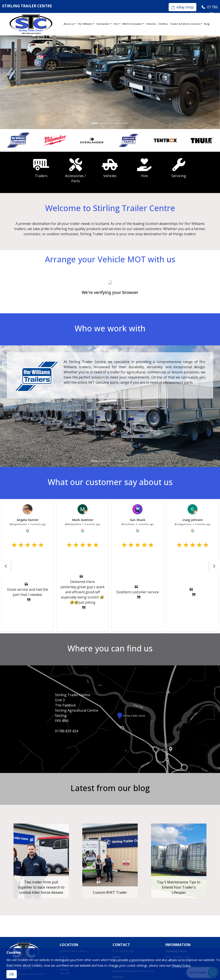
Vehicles (151, 24)
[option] (18, 140)
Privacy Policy (181, 965)
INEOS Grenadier (132, 24)
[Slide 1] (95, 123)
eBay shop (183, 7)
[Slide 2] (102, 123)
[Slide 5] (125, 123)
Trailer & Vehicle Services (185, 24)
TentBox (163, 24)
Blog (207, 24)
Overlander (103, 24)
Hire (116, 24)
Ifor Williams (85, 24)
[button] (6, 566)
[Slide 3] (110, 123)
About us (69, 24)
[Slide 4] (118, 123)
